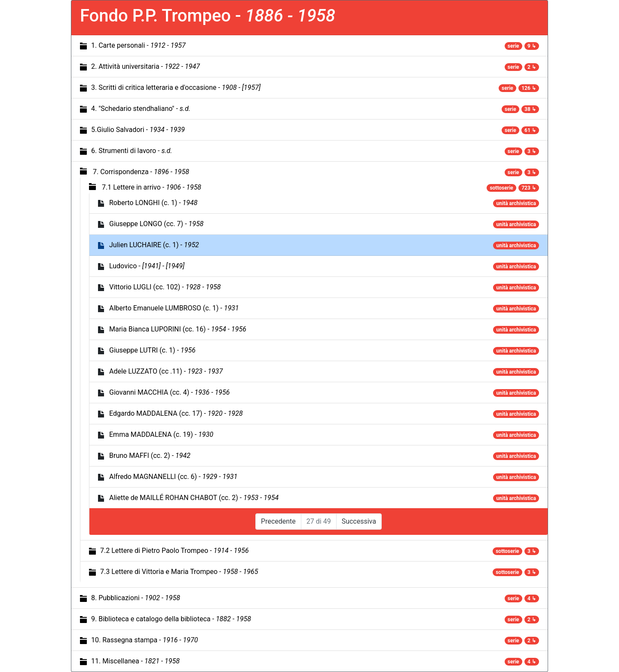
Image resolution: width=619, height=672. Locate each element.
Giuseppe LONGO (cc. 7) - (156, 224)
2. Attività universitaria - (146, 66)
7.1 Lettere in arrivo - (152, 187)
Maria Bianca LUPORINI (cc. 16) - (178, 329)
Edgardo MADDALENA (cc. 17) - (176, 413)
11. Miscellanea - (135, 661)
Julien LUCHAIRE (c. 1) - (154, 245)
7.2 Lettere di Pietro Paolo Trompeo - (175, 551)
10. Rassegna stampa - (144, 640)
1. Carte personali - (138, 45)
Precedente (278, 521)
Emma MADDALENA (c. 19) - (161, 434)
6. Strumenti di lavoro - (132, 151)
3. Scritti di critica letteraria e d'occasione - (176, 87)
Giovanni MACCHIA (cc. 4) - (170, 392)
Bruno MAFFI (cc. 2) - (150, 456)
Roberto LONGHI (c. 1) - (153, 203)
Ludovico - (147, 266)
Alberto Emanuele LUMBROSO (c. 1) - (174, 308)
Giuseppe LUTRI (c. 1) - (152, 350)
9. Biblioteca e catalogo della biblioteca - (171, 619)
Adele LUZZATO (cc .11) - (166, 371)
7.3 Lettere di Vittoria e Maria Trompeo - (179, 572)
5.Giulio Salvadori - (138, 130)
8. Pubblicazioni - (136, 598)
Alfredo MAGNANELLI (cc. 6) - (173, 477)
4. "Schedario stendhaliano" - (141, 109)
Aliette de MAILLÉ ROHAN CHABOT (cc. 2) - (194, 498)
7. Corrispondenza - (141, 172)
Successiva (359, 521)
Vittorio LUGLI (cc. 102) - (165, 287)
